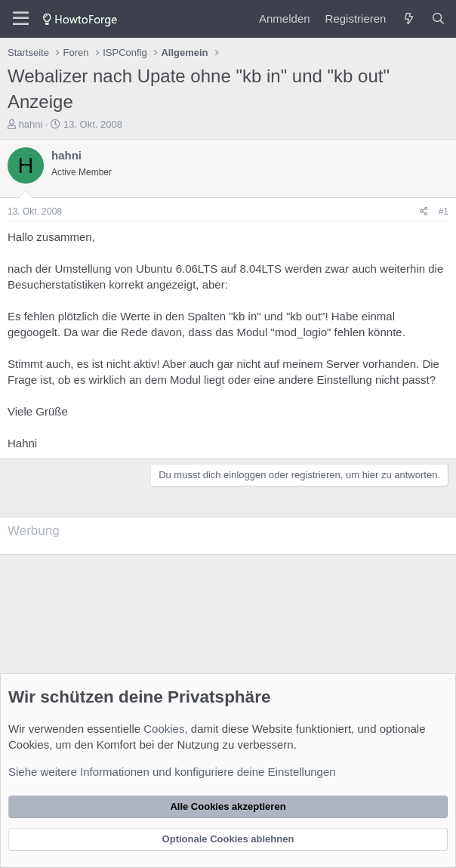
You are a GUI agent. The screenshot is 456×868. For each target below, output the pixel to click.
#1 (444, 212)
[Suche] (438, 19)
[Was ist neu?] (408, 19)
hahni (31, 124)
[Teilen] (424, 212)
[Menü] (21, 19)
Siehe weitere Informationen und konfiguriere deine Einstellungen (172, 772)
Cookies (164, 729)
